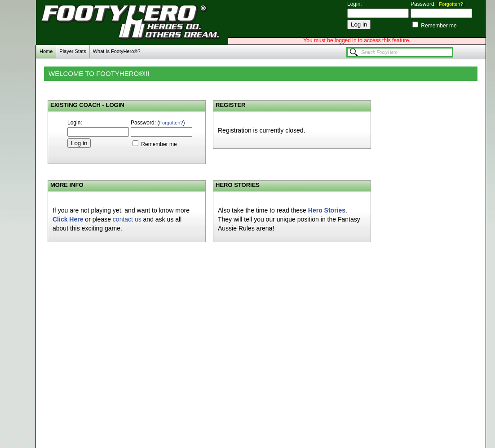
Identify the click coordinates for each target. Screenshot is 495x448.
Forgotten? (451, 4)
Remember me (438, 26)
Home (46, 51)
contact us (127, 219)
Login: (355, 4)
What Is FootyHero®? (117, 51)
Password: (424, 4)
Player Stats (73, 51)
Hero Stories (327, 210)
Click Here (68, 219)
